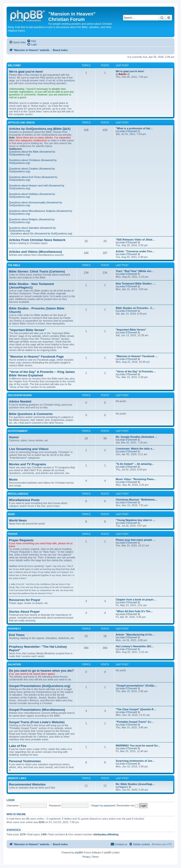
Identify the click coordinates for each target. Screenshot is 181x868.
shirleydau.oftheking (106, 834)
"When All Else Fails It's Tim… (134, 611)
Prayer (13, 534)
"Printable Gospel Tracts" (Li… (135, 722)
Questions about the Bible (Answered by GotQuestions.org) (32, 153)
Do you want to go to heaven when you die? (41, 671)
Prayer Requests (21, 540)
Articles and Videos (21, 123)
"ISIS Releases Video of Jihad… (135, 240)
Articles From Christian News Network (37, 240)
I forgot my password (103, 805)
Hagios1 (123, 787)
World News (18, 520)
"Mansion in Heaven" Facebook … (137, 356)
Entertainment (18, 431)
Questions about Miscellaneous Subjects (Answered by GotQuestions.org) (41, 212)
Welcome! (14, 65)
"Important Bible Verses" (27, 330)
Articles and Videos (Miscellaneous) (35, 252)
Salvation (14, 665)
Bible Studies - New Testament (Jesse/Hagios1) (31, 286)
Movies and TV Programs (28, 464)
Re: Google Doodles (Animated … (136, 437)
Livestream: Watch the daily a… (135, 449)
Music (13, 479)
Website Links (17, 778)
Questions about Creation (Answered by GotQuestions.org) (32, 170)
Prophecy (14, 629)
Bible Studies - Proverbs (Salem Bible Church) (37, 310)
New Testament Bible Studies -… (136, 284)
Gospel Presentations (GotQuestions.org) (40, 686)
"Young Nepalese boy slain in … (136, 520)
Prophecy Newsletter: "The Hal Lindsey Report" (38, 648)
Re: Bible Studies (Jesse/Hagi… (135, 784)
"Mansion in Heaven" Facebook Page (36, 357)
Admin (123, 74)
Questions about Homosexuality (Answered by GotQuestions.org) (36, 204)
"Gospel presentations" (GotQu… (136, 686)
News (11, 514)
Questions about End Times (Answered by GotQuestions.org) (33, 178)
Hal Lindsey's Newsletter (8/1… (135, 646)
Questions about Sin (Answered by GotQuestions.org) (41, 233)
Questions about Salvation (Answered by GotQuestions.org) (32, 229)
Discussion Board (20, 395)
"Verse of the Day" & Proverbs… (136, 371)
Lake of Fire (18, 746)
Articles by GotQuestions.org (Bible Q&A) (40, 129)
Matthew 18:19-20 (18, 566)
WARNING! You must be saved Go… (138, 746)
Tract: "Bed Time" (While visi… (135, 271)
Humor (14, 437)
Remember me (127, 805)
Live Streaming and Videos (29, 449)
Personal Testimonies (25, 761)
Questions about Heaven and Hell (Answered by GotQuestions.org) (37, 187)
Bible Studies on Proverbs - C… (135, 308)
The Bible (14, 265)
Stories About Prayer (24, 612)
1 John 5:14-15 (16, 584)
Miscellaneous (18, 494)
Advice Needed (20, 401)
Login (10, 800)
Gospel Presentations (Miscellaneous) (37, 710)
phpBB (78, 853)
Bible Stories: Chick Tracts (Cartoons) (37, 271)
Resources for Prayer (25, 600)
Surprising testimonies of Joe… (135, 761)
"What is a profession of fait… (134, 128)
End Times (17, 635)
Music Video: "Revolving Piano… (136, 479)
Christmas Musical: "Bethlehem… (136, 500)
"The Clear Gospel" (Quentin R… (136, 709)
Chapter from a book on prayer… (136, 600)
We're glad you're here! (26, 72)
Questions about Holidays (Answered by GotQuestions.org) (32, 195)
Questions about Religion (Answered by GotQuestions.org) (32, 221)
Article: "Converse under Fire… (135, 251)
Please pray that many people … (136, 540)
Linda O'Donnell (128, 131)
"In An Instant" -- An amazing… (135, 464)
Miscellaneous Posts (24, 500)
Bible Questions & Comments (31, 414)
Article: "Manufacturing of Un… (135, 635)
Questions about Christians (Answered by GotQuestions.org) (33, 162)
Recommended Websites (27, 784)
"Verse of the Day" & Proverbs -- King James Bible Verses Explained (42, 374)
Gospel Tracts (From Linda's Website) (37, 722)
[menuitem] (31, 41)
